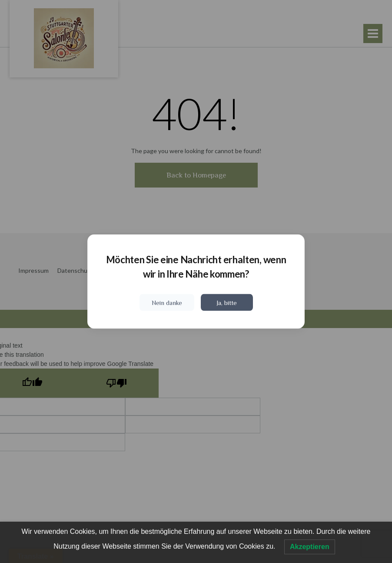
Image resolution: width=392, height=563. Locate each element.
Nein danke (167, 303)
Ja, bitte (227, 303)
